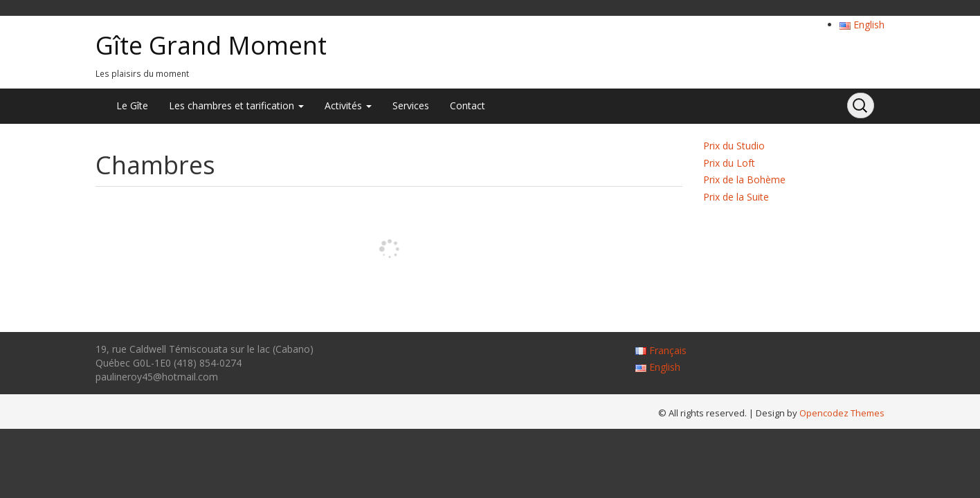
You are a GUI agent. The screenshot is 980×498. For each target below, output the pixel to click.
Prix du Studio (734, 146)
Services (411, 105)
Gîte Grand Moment (211, 45)
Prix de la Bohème (744, 179)
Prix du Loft (729, 163)
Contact (468, 105)
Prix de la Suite (736, 197)
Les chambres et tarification (236, 105)
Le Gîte (132, 105)
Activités (348, 105)
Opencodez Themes (842, 413)
